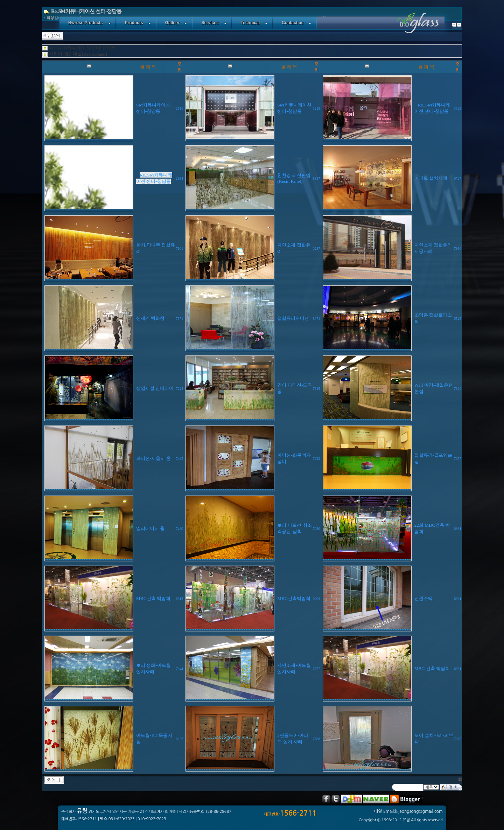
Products (138, 23)
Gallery (176, 23)
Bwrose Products (90, 23)
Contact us (297, 23)
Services (214, 23)
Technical (254, 23)
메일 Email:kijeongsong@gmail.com (408, 811)
